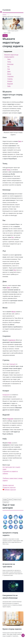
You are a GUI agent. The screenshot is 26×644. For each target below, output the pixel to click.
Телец (9, 62)
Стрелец (10, 79)
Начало (4, 15)
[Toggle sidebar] (1, 12)
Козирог (10, 81)
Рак (8, 67)
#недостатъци (17, 499)
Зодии (5, 36)
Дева (9, 71)
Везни (9, 74)
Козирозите (6, 395)
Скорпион (10, 76)
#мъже (10, 499)
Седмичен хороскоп (9, 487)
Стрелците (12, 364)
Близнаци (10, 64)
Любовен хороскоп (10, 490)
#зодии (5, 499)
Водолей (10, 84)
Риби (9, 86)
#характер (6, 502)
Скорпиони (12, 340)
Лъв (9, 69)
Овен (9, 59)
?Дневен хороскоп (8, 485)
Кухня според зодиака (12, 629)
